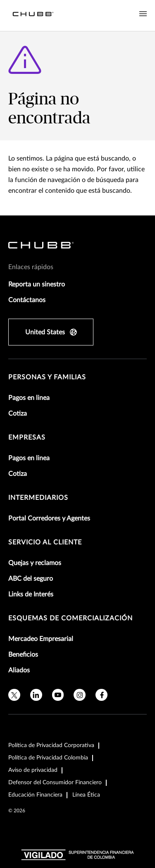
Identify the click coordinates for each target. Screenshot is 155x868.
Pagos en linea (29, 398)
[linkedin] (36, 695)
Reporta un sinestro (37, 284)
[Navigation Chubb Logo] (33, 15)
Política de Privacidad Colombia (48, 758)
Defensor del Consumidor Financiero (55, 783)
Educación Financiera (35, 795)
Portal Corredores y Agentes (49, 518)
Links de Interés (31, 594)
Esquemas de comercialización (70, 618)
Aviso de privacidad (33, 770)
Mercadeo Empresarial (41, 639)
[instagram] (80, 695)
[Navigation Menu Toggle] (143, 14)
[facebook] (101, 695)
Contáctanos (27, 300)
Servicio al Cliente (45, 542)
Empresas (27, 438)
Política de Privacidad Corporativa (51, 745)
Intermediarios (38, 498)
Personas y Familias (47, 377)
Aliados (19, 670)
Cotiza (18, 414)
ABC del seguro (31, 579)
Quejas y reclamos (35, 563)
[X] (14, 695)
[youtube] (58, 695)
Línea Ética (86, 795)
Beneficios (23, 655)
